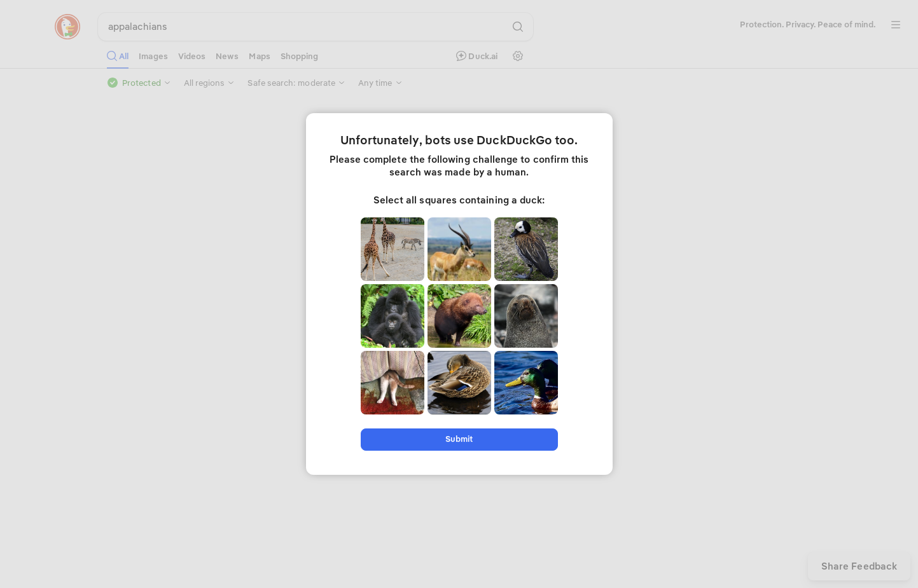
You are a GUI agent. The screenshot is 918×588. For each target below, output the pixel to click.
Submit (459, 439)
